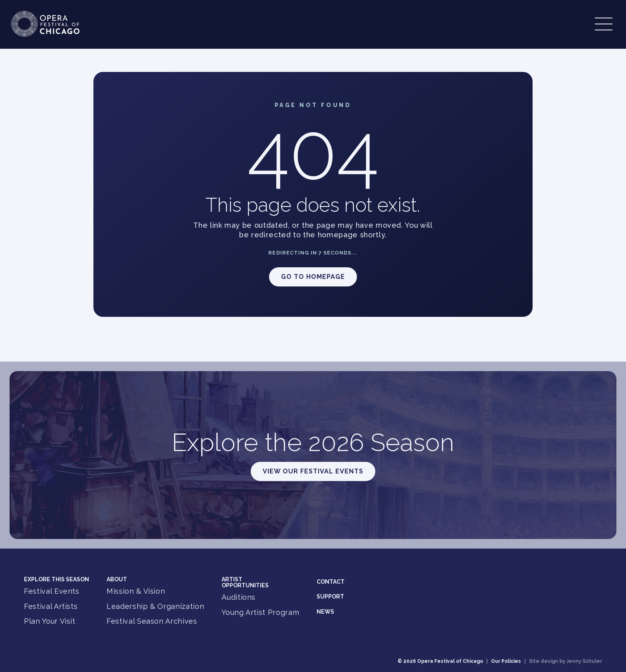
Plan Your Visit (50, 621)
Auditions (239, 597)
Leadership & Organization (155, 606)
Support (330, 596)
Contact (331, 582)
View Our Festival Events (313, 471)
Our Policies (506, 661)
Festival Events (52, 591)
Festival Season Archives (152, 621)
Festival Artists (51, 606)
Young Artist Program (260, 612)
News (325, 612)
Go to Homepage (313, 277)
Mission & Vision (136, 591)
